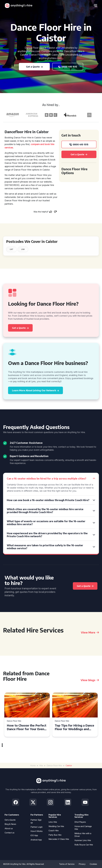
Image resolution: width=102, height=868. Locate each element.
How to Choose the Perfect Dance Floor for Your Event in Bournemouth (27, 727)
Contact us (9, 833)
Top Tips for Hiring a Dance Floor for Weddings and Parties (74, 727)
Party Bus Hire (55, 835)
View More (90, 632)
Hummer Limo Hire (83, 840)
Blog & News (10, 824)
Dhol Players (80, 822)
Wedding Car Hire (56, 826)
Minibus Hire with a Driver (83, 835)
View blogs (90, 680)
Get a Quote (10, 820)
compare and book (40, 144)
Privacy (82, 864)
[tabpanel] (27, 715)
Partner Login (37, 827)
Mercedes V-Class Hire (59, 839)
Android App (36, 840)
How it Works (37, 831)
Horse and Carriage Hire (83, 828)
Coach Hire (54, 831)
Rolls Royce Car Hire (84, 845)
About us (9, 828)
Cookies (93, 864)
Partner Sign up (36, 821)
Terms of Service (67, 864)
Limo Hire (53, 822)
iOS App (34, 835)
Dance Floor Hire (14, 721)
